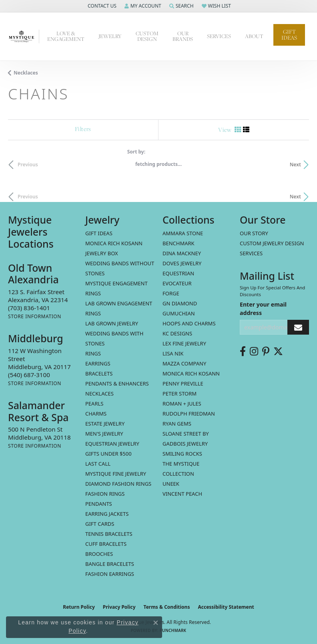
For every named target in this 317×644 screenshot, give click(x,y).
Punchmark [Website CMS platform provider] (173, 630)
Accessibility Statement (226, 607)
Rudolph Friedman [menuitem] (189, 414)
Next (295, 165)
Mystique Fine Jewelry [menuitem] (116, 474)
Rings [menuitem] (93, 353)
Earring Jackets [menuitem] (107, 514)
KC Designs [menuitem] (177, 333)
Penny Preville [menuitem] (183, 384)
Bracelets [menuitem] (99, 373)
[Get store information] (35, 316)
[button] (101, 6)
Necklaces (26, 73)
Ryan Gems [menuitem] (177, 424)
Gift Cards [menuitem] (100, 524)
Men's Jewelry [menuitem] (104, 434)
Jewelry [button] (110, 36)
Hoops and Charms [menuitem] (189, 323)
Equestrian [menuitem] (178, 273)
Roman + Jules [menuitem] (182, 404)
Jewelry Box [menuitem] (102, 253)
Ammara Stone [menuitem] (183, 233)
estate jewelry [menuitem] (105, 424)
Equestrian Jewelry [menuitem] (112, 444)
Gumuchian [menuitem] (179, 313)
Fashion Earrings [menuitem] (110, 574)
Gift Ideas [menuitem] (99, 233)
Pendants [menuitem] (99, 504)
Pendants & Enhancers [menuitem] (117, 384)
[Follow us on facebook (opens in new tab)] (243, 351)
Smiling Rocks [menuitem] (182, 454)
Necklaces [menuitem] (99, 394)
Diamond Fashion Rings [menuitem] (118, 484)
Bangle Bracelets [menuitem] (110, 564)
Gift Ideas (289, 35)
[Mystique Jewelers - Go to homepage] (24, 36)
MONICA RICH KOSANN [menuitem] (114, 243)
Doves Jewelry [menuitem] (182, 263)
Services (251, 253)
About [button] (254, 36)
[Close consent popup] (156, 623)
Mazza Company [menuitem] (184, 363)
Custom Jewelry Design (272, 243)
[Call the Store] (29, 308)
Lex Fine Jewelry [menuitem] (184, 343)
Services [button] (219, 36)
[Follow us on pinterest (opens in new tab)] (266, 351)
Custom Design (147, 36)
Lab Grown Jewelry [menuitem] (112, 323)
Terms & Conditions (167, 607)
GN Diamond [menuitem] (180, 303)
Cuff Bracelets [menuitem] (106, 544)
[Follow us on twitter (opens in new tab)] (278, 351)
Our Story (254, 233)
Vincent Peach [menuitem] (182, 494)
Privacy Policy (119, 607)
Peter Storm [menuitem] (180, 394)
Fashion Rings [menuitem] (105, 494)
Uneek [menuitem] (171, 484)
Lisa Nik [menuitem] (173, 353)
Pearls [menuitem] (94, 404)
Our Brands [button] (183, 36)
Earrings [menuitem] (98, 363)
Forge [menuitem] (171, 293)
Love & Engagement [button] (66, 36)
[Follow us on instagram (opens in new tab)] (254, 351)
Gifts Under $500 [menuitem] (108, 454)
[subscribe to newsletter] (298, 327)
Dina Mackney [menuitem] (182, 253)
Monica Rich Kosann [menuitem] (191, 373)
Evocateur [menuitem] (177, 283)
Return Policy (79, 607)
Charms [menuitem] (96, 414)
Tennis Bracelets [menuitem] (109, 534)
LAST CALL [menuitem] (98, 464)
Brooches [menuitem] (99, 554)
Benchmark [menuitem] (179, 243)
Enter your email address (263, 309)
